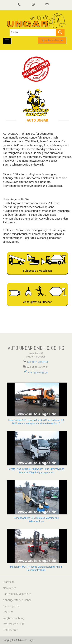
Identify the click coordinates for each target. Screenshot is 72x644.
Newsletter (9, 588)
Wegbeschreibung (14, 618)
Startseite (9, 582)
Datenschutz (10, 630)
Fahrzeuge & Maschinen (17, 594)
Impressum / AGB (13, 624)
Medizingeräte (11, 606)
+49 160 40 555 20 (36, 373)
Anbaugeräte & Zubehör (17, 600)
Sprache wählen (52, 40)
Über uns (8, 612)
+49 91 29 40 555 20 (38, 362)
